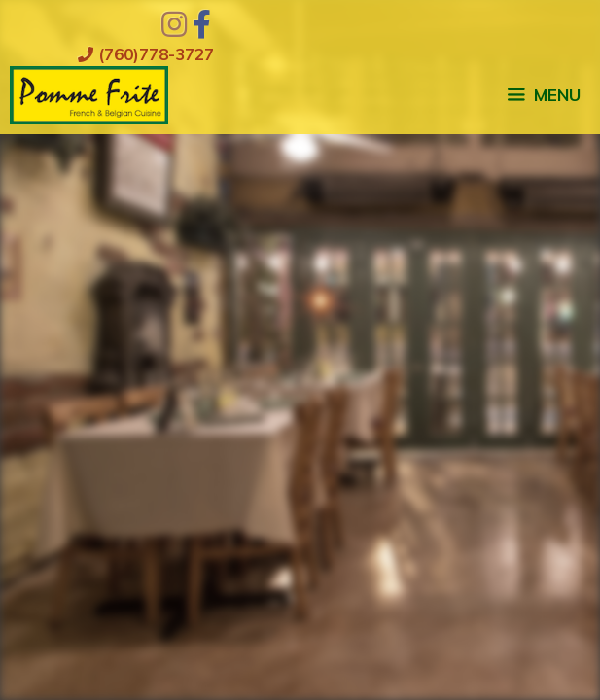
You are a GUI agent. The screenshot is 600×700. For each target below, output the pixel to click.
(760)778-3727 (146, 54)
